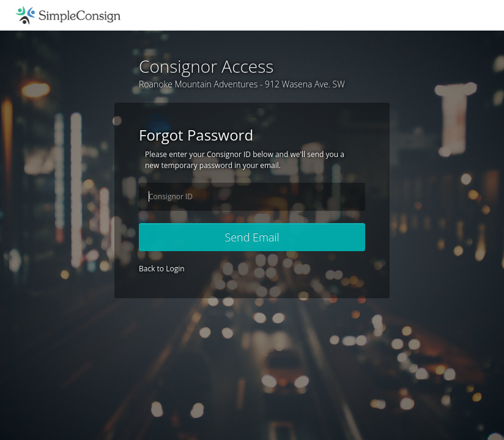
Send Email (252, 237)
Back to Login (162, 269)
